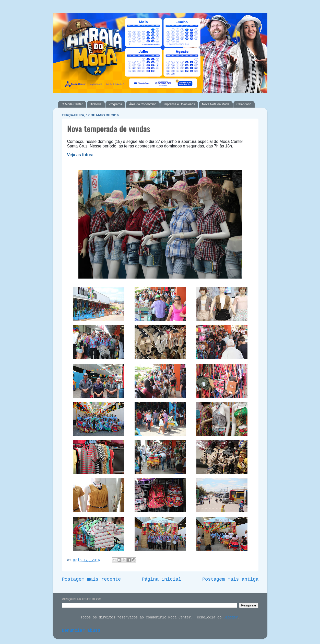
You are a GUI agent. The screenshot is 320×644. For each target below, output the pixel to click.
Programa (115, 104)
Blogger (231, 618)
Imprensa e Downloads (179, 104)
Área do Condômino (143, 104)
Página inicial (161, 580)
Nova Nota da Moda (216, 104)
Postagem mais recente (91, 580)
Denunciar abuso (81, 631)
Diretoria (96, 104)
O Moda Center (72, 104)
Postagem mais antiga (230, 580)
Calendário (244, 104)
